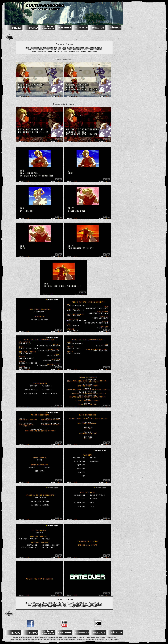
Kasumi (46, 48)
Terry (64, 48)
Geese (70, 48)
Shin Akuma (92, 51)
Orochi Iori (38, 48)
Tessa (33, 51)
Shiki (29, 50)
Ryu (64, 50)
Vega (65, 51)
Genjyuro (99, 48)
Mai (60, 48)
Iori (32, 48)
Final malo (69, 44)
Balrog (60, 51)
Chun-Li (85, 50)
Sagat (71, 51)
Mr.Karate (46, 50)
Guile (92, 50)
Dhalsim (98, 50)
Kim (52, 48)
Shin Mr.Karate (56, 50)
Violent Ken (77, 50)
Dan (38, 51)
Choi (82, 48)
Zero (55, 51)
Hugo (50, 51)
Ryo (56, 48)
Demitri (44, 51)
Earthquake (37, 50)
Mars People (90, 48)
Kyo (28, 48)
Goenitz (76, 48)
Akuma (84, 51)
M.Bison (77, 51)
